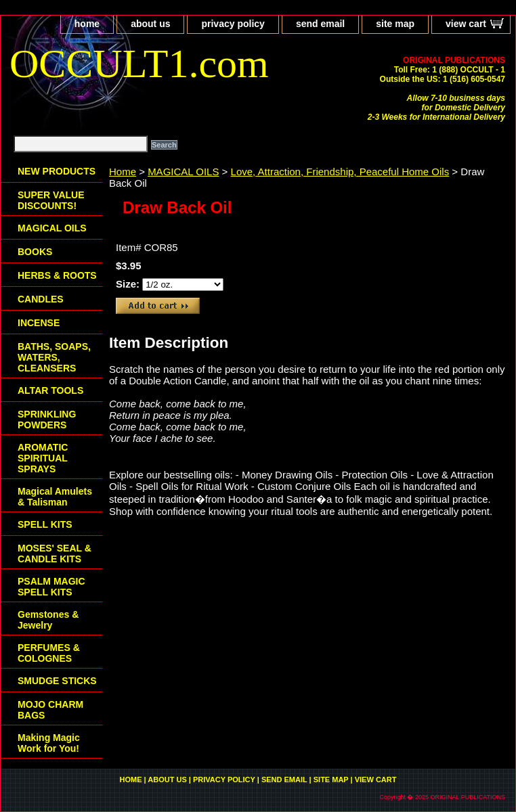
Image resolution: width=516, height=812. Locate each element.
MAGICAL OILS (183, 172)
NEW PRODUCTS (57, 171)
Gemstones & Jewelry (48, 620)
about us (150, 24)
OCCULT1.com (139, 64)
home (87, 24)
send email (320, 24)
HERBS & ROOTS (57, 275)
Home (123, 172)
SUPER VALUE (51, 200)
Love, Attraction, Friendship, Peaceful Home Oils (340, 172)
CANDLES (41, 299)
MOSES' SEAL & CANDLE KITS (55, 554)
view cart (466, 24)
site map (395, 24)
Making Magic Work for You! (49, 743)
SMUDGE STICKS (57, 681)
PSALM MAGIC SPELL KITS (51, 587)
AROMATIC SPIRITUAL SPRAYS (43, 458)
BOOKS (35, 252)
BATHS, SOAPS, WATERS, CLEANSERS (54, 357)
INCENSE (39, 323)
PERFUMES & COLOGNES (49, 653)
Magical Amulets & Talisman (55, 497)
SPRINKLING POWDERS (47, 420)
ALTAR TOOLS (50, 390)
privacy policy (233, 24)
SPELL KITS (45, 524)
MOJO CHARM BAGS (50, 710)
